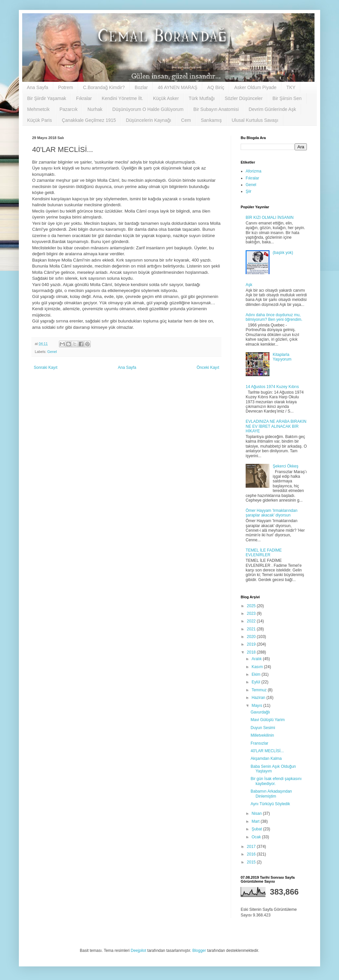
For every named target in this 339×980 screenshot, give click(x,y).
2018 (252, 652)
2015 (252, 862)
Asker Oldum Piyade (255, 87)
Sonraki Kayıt (46, 367)
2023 (252, 613)
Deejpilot (139, 951)
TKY (291, 87)
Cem (186, 120)
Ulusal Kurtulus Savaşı (255, 120)
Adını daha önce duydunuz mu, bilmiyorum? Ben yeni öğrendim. (274, 317)
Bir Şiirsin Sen (287, 98)
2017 (252, 847)
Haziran (259, 698)
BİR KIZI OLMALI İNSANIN (270, 218)
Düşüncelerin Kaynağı (148, 120)
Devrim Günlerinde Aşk (272, 109)
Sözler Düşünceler (244, 98)
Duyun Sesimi (263, 728)
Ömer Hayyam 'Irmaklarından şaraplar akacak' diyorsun (271, 513)
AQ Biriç (216, 87)
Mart (256, 821)
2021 (252, 629)
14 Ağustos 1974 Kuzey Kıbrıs (272, 387)
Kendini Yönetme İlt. (122, 98)
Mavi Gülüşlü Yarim (268, 720)
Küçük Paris (40, 120)
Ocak (257, 837)
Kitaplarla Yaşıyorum (282, 357)
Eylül (256, 682)
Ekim (257, 674)
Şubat (257, 829)
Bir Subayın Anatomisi (216, 109)
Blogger (199, 951)
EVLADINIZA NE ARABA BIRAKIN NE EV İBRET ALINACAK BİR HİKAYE (276, 426)
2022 (252, 621)
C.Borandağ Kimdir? (104, 87)
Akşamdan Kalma (266, 759)
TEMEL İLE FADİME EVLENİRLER (264, 553)
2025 (252, 606)
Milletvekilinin (262, 735)
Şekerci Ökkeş (286, 466)
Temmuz (260, 690)
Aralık (257, 659)
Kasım (258, 667)
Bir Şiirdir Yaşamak (47, 98)
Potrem (66, 87)
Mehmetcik (38, 109)
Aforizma (253, 171)
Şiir (248, 191)
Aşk (249, 285)
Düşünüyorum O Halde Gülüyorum (148, 109)
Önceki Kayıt (208, 367)
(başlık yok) (283, 253)
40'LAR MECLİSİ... (267, 751)
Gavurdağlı (260, 712)
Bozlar (141, 87)
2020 (252, 637)
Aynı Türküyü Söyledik (270, 804)
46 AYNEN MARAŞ (177, 87)
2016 (252, 854)
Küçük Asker (166, 98)
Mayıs (257, 706)
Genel (52, 352)
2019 (252, 644)
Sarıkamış (211, 120)
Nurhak (95, 109)
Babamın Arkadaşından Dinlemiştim (271, 794)
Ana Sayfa (38, 87)
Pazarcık (69, 109)
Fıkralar (84, 98)
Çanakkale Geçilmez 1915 (89, 120)
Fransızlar (259, 743)
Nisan (257, 813)
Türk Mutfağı (202, 98)
